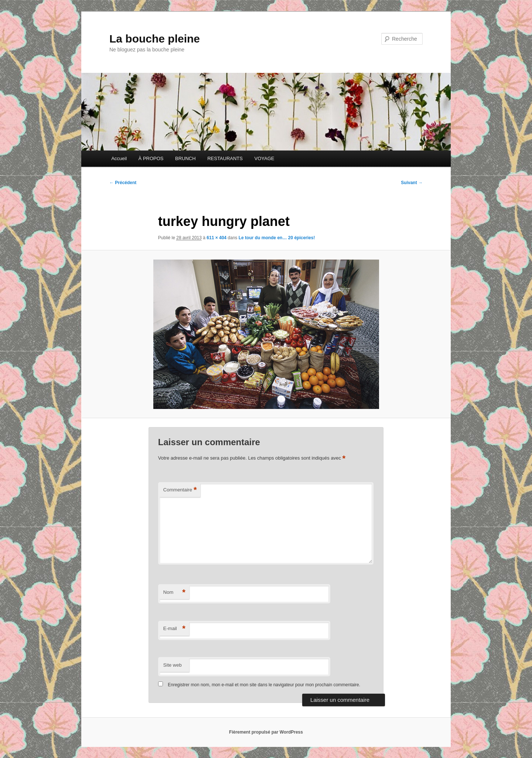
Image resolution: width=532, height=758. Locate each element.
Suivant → (412, 183)
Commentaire (180, 490)
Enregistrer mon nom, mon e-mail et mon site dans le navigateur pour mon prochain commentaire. (264, 685)
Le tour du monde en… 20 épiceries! (277, 238)
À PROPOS (151, 158)
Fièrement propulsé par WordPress (266, 732)
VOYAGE (264, 158)
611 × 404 (216, 238)
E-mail (174, 629)
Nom (174, 593)
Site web (173, 665)
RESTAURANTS (225, 158)
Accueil (119, 158)
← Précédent (123, 183)
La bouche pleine (155, 39)
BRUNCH (185, 158)
